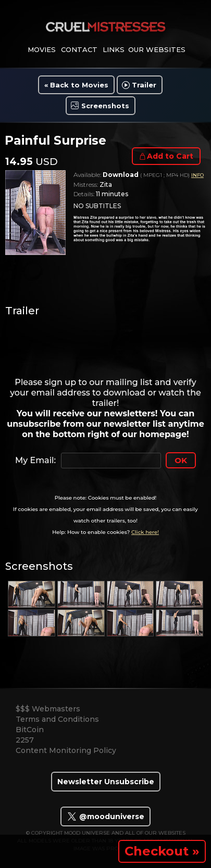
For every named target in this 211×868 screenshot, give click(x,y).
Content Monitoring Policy (66, 750)
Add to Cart (170, 156)
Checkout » (162, 851)
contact (79, 49)
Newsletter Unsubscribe (106, 782)
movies (42, 49)
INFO (197, 175)
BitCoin (30, 730)
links (114, 49)
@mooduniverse (106, 816)
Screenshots (105, 106)
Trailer (144, 85)
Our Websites (157, 49)
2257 (25, 740)
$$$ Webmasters (48, 709)
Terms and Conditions (57, 719)
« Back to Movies (76, 85)
